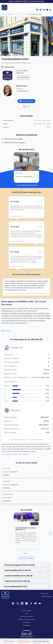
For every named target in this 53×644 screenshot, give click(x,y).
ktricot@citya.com (22, 91)
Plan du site (45, 593)
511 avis (26, 107)
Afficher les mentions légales (12, 139)
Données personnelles (27, 616)
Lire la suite (38, 237)
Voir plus (6, 331)
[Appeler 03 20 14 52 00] (23, 77)
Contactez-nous (46, 596)
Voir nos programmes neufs (41, 641)
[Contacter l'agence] (26, 101)
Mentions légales (26, 611)
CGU (26, 614)
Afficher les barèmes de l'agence (13, 143)
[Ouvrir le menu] (51, 5)
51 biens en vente (23, 641)
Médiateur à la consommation (26, 619)
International (26, 622)
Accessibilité (27, 625)
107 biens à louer (9, 641)
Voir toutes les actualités (26, 558)
